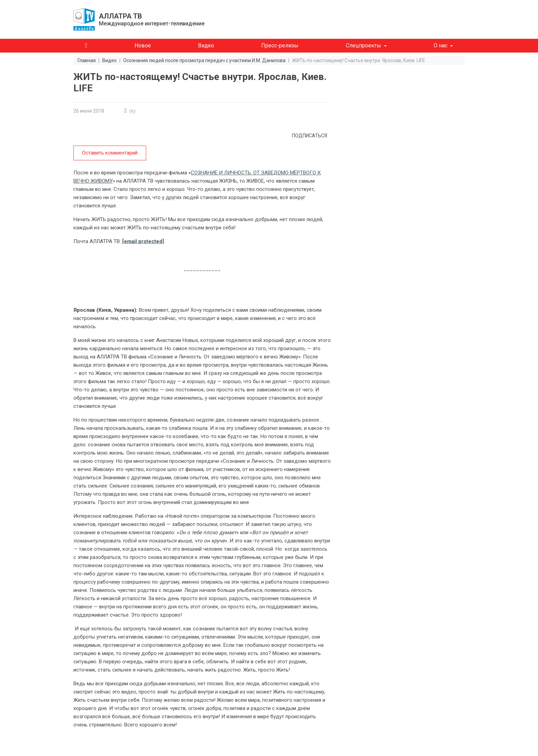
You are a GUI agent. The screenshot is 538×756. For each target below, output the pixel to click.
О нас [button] (441, 45)
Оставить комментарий (109, 153)
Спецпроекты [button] (364, 45)
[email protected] (143, 241)
